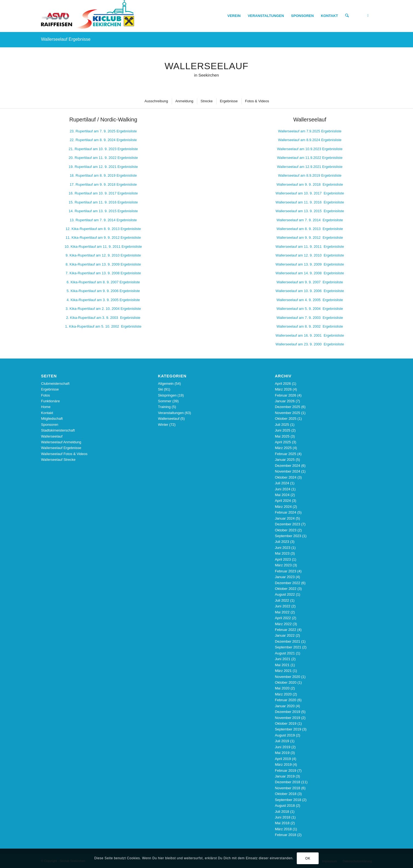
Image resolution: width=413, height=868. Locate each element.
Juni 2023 (283, 548)
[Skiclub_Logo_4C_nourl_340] (88, 16)
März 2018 (283, 829)
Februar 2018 (286, 835)
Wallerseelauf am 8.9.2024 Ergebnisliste (310, 140)
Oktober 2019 (286, 723)
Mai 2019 (282, 753)
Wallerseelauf (52, 436)
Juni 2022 (283, 606)
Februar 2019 (286, 771)
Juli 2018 (282, 812)
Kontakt (47, 413)
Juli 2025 (282, 425)
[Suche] (347, 16)
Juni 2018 (283, 817)
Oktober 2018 (286, 794)
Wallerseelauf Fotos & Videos (64, 454)
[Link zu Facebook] (368, 16)
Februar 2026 (286, 395)
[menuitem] (234, 16)
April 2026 (283, 384)
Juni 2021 (283, 659)
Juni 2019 (283, 747)
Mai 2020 (282, 688)
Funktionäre (50, 401)
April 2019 (283, 759)
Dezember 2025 (288, 407)
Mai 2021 (282, 665)
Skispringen (167, 395)
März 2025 (283, 448)
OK (308, 858)
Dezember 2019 (288, 712)
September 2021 (288, 647)
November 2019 (288, 718)
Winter (163, 425)
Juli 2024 (282, 483)
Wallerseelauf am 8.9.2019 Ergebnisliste (310, 175)
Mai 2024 (282, 495)
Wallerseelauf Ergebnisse (66, 39)
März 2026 (283, 389)
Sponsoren (50, 425)
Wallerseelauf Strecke (58, 460)
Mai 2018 (282, 823)
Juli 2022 (282, 600)
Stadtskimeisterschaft (58, 430)
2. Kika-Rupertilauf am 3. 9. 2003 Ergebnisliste (103, 318)
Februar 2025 (286, 454)
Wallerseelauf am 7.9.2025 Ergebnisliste (310, 131)
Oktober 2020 (286, 682)
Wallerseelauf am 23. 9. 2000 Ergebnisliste (310, 344)
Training (164, 407)
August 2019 (285, 735)
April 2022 (283, 618)
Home (46, 407)
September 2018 (288, 800)
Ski (161, 389)
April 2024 (283, 501)
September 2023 (288, 536)
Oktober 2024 (286, 477)
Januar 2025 (285, 460)
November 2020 (288, 677)
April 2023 (283, 559)
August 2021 (285, 653)
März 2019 (283, 764)
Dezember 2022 (288, 583)
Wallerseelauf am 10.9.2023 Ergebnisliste (310, 149)
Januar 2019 (285, 776)
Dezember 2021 (288, 641)
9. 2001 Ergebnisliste (310, 335)
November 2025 (288, 413)
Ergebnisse (50, 389)
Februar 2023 (286, 571)
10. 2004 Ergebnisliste (103, 309)
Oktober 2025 (286, 419)
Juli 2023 (282, 542)
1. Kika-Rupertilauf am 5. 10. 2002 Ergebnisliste (103, 326)
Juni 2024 (283, 489)
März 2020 (283, 694)
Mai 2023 (282, 553)
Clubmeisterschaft (55, 384)
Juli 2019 (282, 741)
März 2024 (283, 507)
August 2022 (285, 594)
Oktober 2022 (286, 589)
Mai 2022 (282, 612)
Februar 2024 (286, 512)
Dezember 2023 (288, 524)
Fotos (46, 395)
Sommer (165, 401)
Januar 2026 (285, 401)
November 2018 (288, 788)
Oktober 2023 (286, 530)
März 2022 (283, 624)
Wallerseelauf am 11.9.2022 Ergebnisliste (310, 158)
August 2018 (285, 806)
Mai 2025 (282, 436)
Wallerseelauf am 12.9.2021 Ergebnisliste (310, 167)
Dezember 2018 (288, 782)
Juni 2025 (283, 430)
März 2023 (283, 565)
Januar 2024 (285, 518)
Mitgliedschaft (52, 419)
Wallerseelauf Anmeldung (61, 442)
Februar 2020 (286, 700)
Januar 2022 (285, 635)
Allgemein (166, 384)
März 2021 (283, 671)
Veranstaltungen (171, 413)
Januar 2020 (285, 706)
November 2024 (288, 471)
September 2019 (288, 729)
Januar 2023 (285, 577)
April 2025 (283, 442)
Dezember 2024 (288, 466)
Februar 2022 (286, 630)
